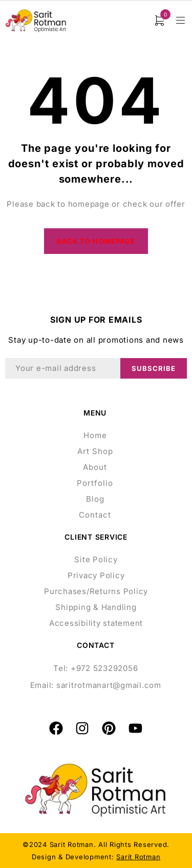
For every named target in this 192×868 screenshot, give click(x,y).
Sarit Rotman (138, 857)
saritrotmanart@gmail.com (109, 685)
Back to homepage (96, 241)
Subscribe (154, 368)
